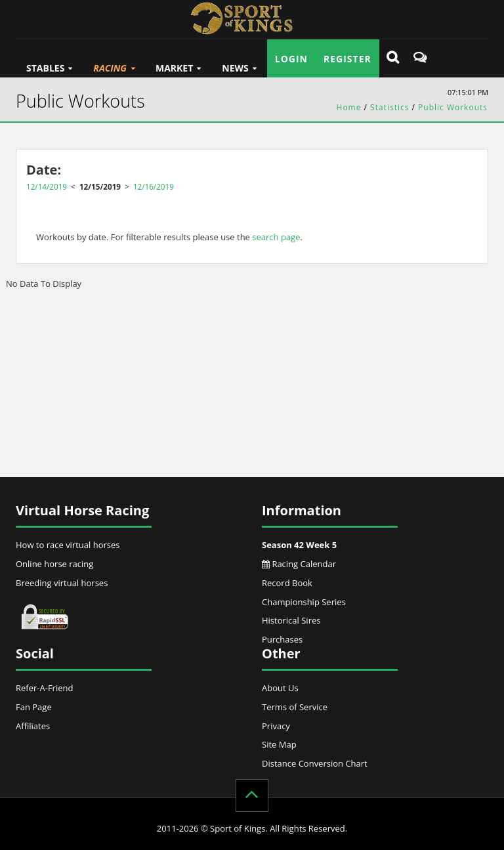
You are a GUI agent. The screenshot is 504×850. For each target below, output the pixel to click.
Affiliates (33, 726)
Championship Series (304, 602)
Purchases (282, 639)
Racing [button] (110, 68)
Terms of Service (295, 707)
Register (347, 59)
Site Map (279, 744)
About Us (280, 688)
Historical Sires (291, 620)
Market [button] (174, 68)
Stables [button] (45, 68)
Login (291, 59)
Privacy (276, 726)
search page (276, 237)
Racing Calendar (299, 564)
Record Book (287, 583)
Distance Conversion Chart (315, 763)
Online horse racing (54, 564)
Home (349, 107)
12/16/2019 (154, 186)
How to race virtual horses (68, 545)
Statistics (389, 107)
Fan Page (34, 707)
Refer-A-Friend (44, 688)
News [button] (235, 68)
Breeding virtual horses (62, 583)
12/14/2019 (47, 186)
